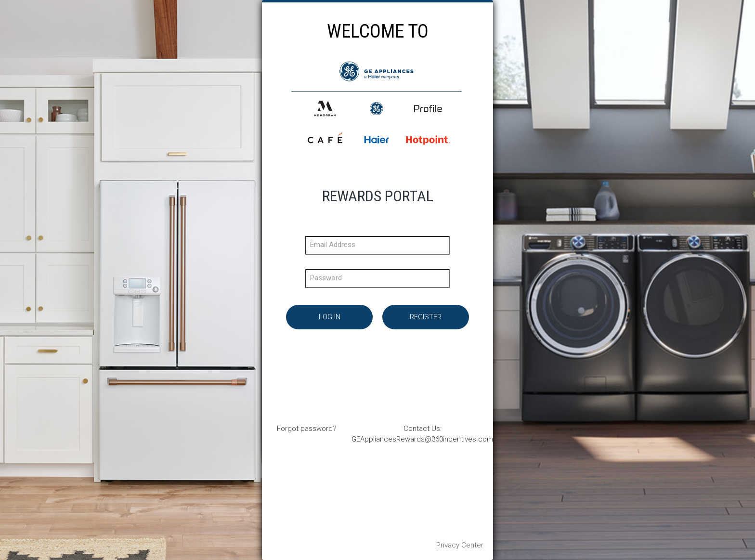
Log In (330, 317)
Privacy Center (460, 545)
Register (426, 317)
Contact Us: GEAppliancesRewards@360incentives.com (422, 434)
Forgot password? (307, 429)
